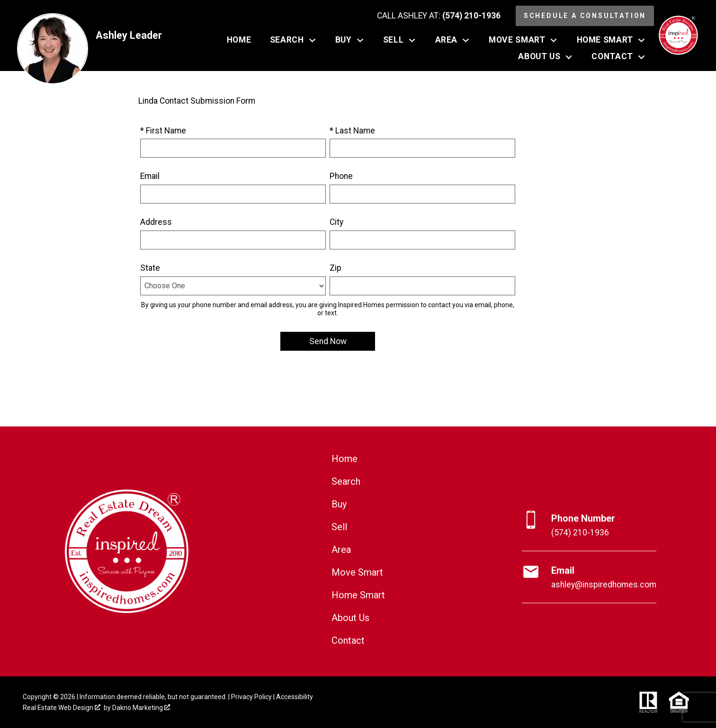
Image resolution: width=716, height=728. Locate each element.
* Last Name (352, 131)
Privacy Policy (251, 697)
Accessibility (295, 697)
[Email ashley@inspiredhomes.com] (589, 577)
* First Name (163, 131)
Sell (339, 527)
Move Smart (357, 572)
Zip (336, 268)
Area (341, 550)
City (336, 222)
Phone (341, 176)
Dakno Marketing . (142, 708)
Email (150, 176)
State (150, 268)
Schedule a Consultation (585, 16)
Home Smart (358, 595)
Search (346, 481)
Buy (339, 504)
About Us (350, 618)
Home (239, 40)
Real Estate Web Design (62, 708)
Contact (348, 640)
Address (156, 222)
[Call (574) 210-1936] (439, 16)
